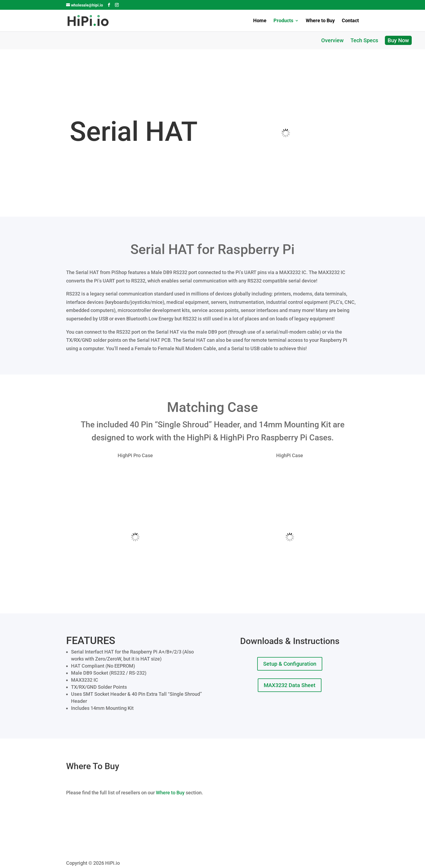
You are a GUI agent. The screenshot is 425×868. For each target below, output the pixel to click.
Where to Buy (320, 21)
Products (283, 21)
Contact (350, 21)
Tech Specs (364, 40)
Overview (332, 40)
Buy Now (398, 40)
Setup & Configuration (290, 664)
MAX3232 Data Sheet (290, 685)
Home (260, 21)
